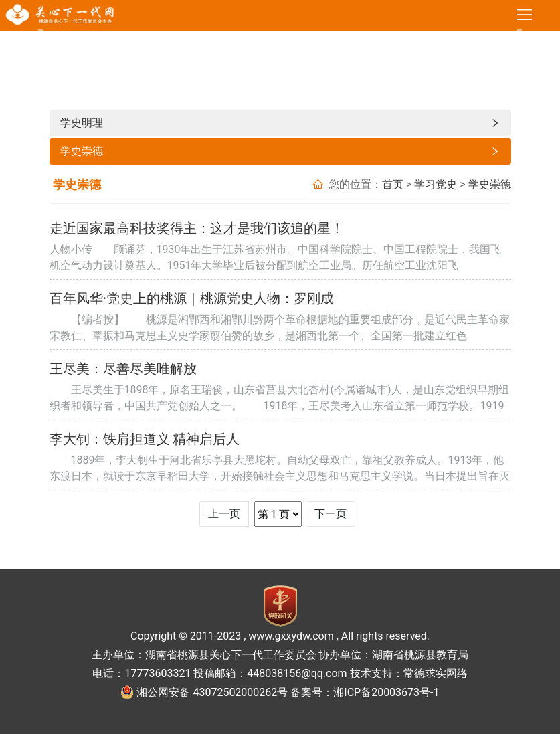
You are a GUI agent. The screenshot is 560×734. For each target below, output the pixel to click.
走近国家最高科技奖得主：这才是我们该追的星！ (197, 228)
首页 (393, 184)
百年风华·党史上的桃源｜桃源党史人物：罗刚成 (192, 298)
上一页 (224, 514)
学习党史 (436, 184)
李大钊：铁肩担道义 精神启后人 (145, 439)
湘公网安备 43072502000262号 (212, 692)
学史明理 (280, 123)
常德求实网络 (436, 673)
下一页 (331, 514)
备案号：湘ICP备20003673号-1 (365, 692)
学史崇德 (280, 151)
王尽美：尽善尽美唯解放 (123, 369)
